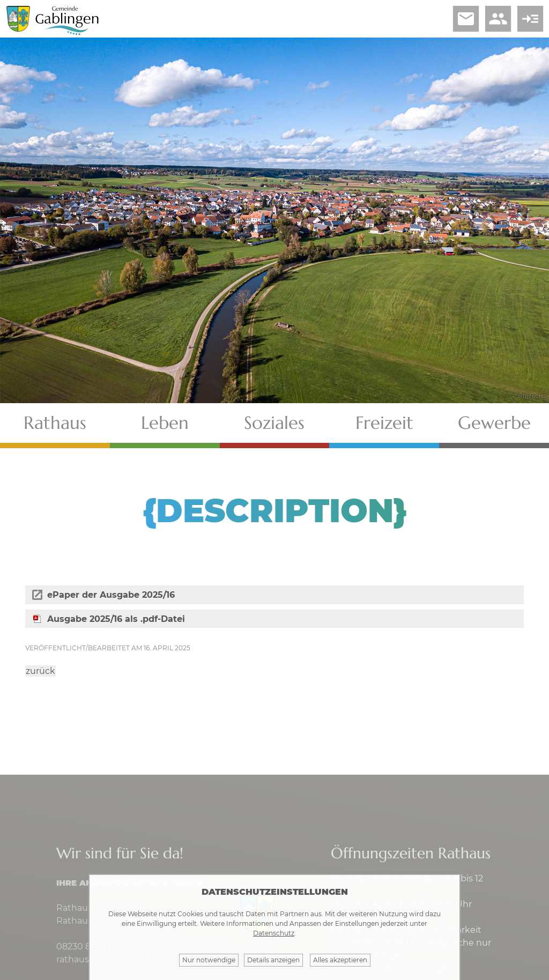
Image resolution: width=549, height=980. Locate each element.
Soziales (274, 423)
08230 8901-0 (85, 946)
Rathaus (55, 423)
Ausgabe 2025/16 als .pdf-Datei (116, 619)
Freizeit (384, 423)
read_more (530, 19)
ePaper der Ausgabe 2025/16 (111, 595)
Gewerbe (494, 423)
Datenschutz (274, 933)
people (498, 19)
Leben (165, 423)
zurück (40, 671)
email (466, 19)
